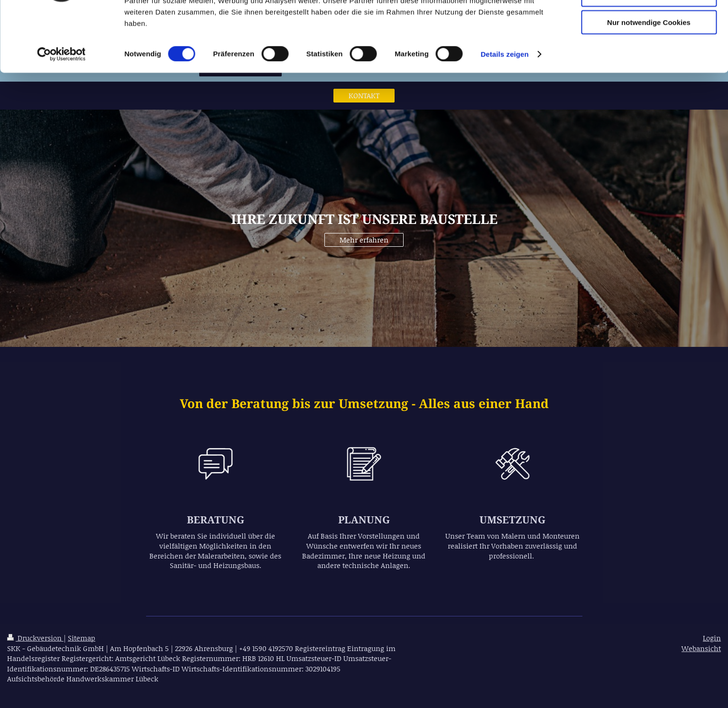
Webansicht (701, 648)
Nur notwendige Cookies (649, 79)
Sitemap (82, 638)
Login (712, 638)
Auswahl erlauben (649, 51)
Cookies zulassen (649, 23)
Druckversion (35, 638)
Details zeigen (504, 111)
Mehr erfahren (364, 240)
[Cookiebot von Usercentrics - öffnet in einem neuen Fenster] (61, 111)
